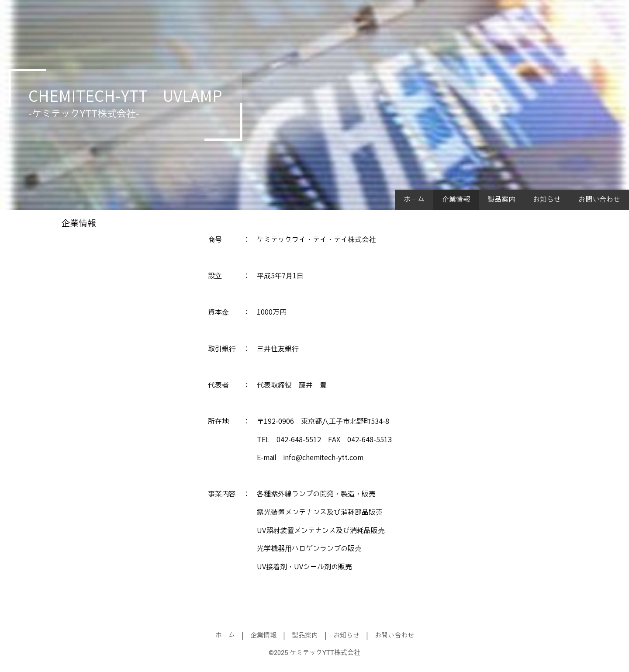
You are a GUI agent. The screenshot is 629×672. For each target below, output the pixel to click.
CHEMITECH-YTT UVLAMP (125, 97)
